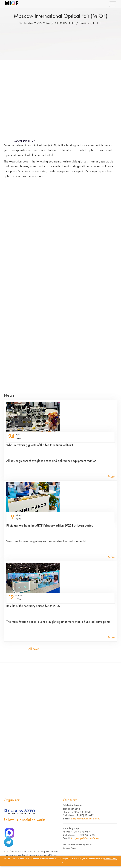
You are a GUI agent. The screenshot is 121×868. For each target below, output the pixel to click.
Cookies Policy (69, 848)
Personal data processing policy (77, 845)
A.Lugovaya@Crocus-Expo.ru (85, 838)
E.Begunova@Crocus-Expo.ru (85, 819)
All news (34, 649)
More (111, 476)
